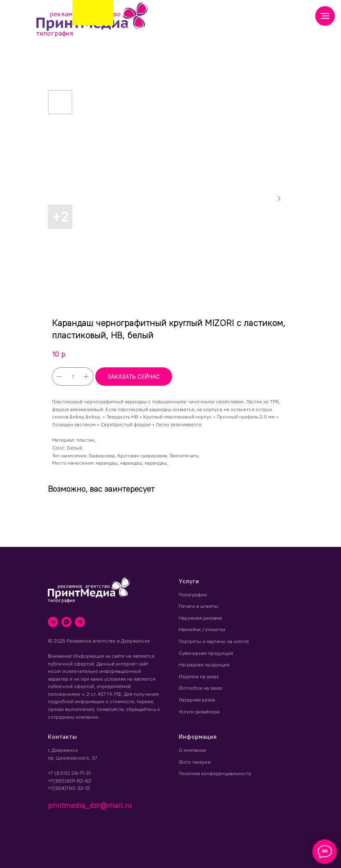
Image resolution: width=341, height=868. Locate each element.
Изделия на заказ (199, 676)
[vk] (53, 622)
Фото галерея (195, 762)
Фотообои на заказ (201, 688)
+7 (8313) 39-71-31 (69, 773)
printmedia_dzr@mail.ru (147, 26)
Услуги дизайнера (199, 712)
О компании (192, 750)
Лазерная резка (197, 700)
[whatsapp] (66, 622)
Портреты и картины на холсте (214, 641)
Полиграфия (193, 595)
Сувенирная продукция (206, 653)
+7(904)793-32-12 (69, 788)
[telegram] (80, 622)
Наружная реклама (200, 618)
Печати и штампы (199, 606)
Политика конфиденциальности (215, 773)
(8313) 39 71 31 (183, 24)
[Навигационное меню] (325, 16)
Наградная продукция (204, 664)
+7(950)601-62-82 (70, 781)
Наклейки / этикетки (202, 629)
